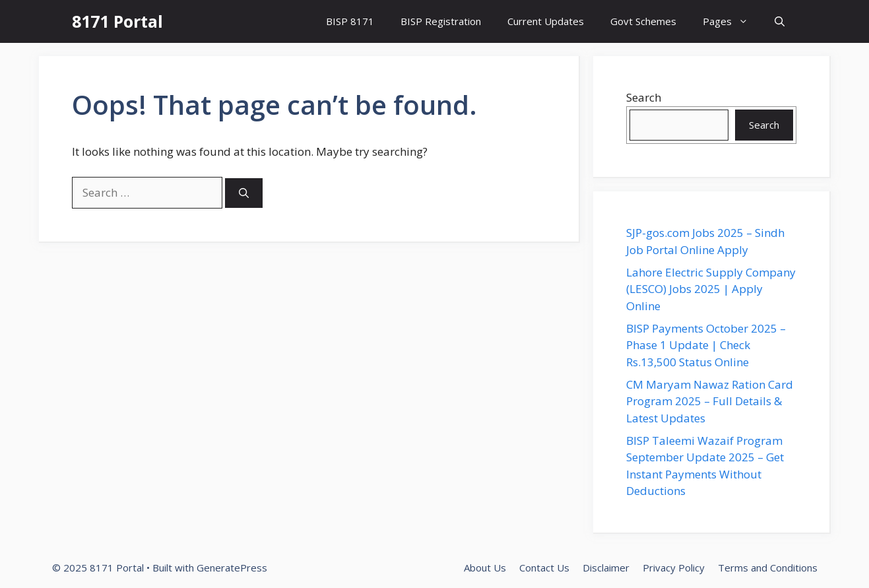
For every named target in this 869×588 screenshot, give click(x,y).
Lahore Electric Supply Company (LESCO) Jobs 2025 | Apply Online (711, 289)
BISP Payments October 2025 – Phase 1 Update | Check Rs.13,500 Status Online (706, 345)
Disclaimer (606, 568)
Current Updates (546, 21)
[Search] (244, 193)
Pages (732, 21)
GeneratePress (232, 568)
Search (644, 97)
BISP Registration (441, 21)
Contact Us (544, 568)
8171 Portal (117, 21)
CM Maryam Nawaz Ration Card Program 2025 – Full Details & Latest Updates (710, 401)
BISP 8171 (350, 21)
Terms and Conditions (768, 568)
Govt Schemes (643, 21)
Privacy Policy (674, 568)
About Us (485, 568)
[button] (780, 21)
